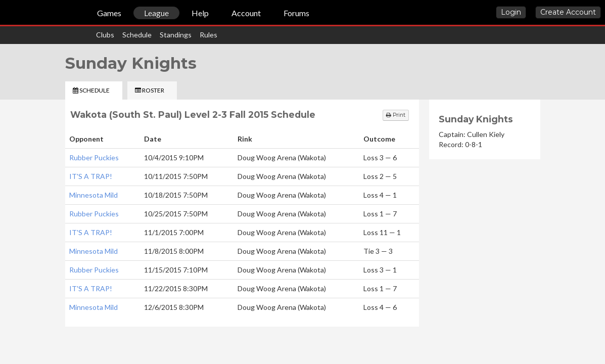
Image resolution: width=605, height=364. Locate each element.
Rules (208, 35)
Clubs (105, 35)
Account (246, 13)
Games (109, 13)
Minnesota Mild (94, 195)
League (156, 13)
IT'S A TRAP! (91, 176)
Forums (296, 13)
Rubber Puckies (94, 157)
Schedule (137, 35)
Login (511, 12)
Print (396, 115)
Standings (176, 35)
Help (200, 13)
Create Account (568, 12)
